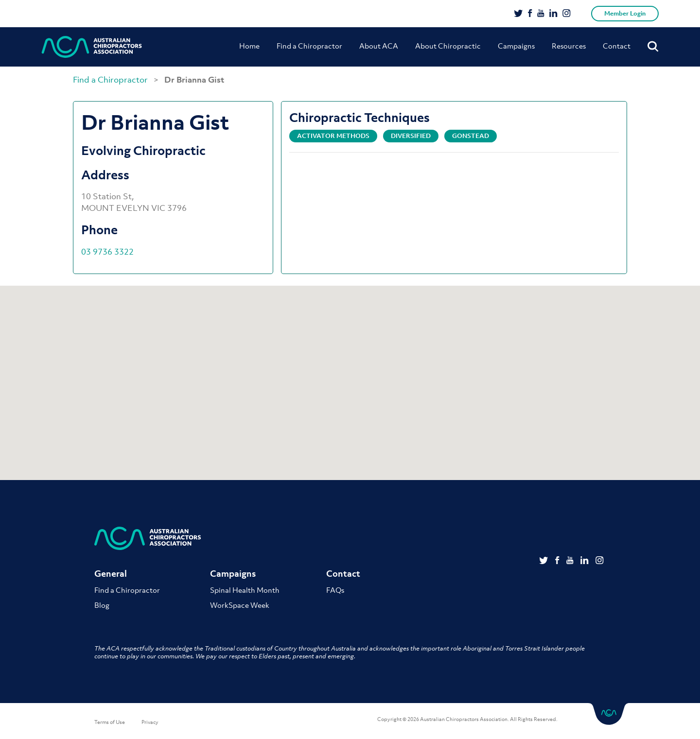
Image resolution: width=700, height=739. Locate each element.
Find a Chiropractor (309, 46)
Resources (569, 46)
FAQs (335, 590)
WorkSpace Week (240, 605)
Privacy (150, 722)
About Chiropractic (448, 46)
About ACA (379, 46)
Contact (617, 46)
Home (249, 46)
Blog (102, 605)
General (111, 574)
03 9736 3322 (107, 252)
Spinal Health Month (245, 590)
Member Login (625, 13)
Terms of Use (110, 722)
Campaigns (516, 46)
